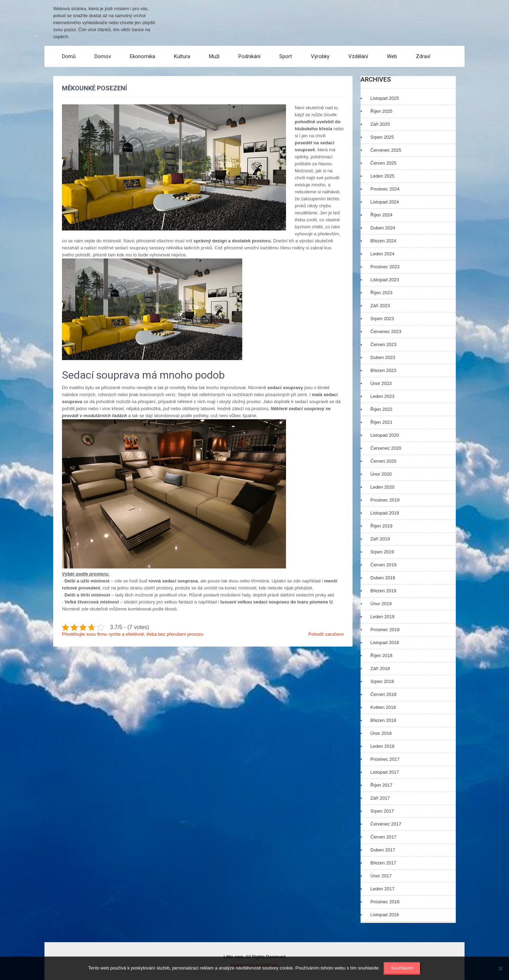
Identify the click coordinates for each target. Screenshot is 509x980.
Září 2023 (380, 306)
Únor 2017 (381, 876)
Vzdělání (358, 56)
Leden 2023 (382, 396)
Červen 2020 (383, 461)
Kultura (182, 56)
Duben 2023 (383, 357)
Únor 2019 (381, 604)
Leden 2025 (382, 176)
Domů (69, 56)
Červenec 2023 (386, 332)
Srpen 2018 (382, 681)
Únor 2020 (381, 474)
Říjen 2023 (381, 293)
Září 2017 (380, 798)
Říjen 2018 (381, 655)
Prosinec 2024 (385, 189)
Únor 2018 (381, 733)
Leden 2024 (382, 254)
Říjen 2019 (381, 526)
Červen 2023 (383, 344)
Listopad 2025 (385, 98)
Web (392, 56)
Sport (286, 56)
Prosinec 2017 (385, 759)
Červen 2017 (383, 837)
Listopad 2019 (385, 513)
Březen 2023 (383, 370)
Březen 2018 (383, 720)
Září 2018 (380, 668)
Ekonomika (142, 56)
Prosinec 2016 (385, 902)
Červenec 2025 (386, 150)
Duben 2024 (383, 228)
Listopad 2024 (385, 202)
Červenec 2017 (386, 824)
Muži (214, 56)
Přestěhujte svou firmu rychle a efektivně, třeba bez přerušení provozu (133, 634)
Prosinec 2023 (385, 267)
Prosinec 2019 (385, 500)
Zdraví (423, 56)
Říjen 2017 (381, 785)
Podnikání (249, 56)
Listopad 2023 (385, 280)
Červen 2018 (383, 694)
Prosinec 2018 (385, 630)
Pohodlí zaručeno (326, 634)
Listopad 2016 (385, 915)
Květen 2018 (383, 707)
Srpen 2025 (382, 137)
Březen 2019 (383, 591)
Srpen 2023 (382, 319)
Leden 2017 (382, 889)
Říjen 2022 (381, 409)
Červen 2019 (383, 565)
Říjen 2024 (381, 215)
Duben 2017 (383, 850)
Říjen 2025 (381, 111)
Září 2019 (380, 539)
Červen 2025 (383, 163)
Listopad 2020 (385, 435)
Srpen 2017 (382, 811)
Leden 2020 (382, 487)
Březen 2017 (383, 863)
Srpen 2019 (382, 552)
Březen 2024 (383, 241)
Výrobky (320, 56)
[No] (500, 968)
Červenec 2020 (386, 448)
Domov (103, 56)
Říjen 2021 (381, 422)
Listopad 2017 (385, 772)
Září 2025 (380, 124)
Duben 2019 (383, 578)
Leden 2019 (382, 617)
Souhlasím (402, 968)
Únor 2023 (381, 383)
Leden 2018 (382, 746)
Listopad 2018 (385, 643)
